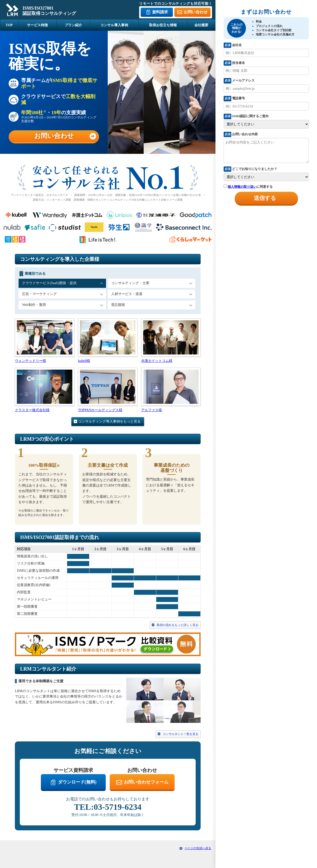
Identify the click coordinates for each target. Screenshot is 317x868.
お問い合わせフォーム (146, 783)
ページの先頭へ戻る (198, 849)
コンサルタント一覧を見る (181, 734)
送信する (265, 198)
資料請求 (160, 12)
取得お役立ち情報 (163, 25)
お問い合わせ (196, 12)
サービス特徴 (37, 25)
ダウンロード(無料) (77, 783)
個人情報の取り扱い (242, 187)
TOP (9, 25)
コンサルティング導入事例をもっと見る (109, 422)
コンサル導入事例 (114, 25)
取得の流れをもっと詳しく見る (178, 625)
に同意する (248, 187)
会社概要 (201, 25)
